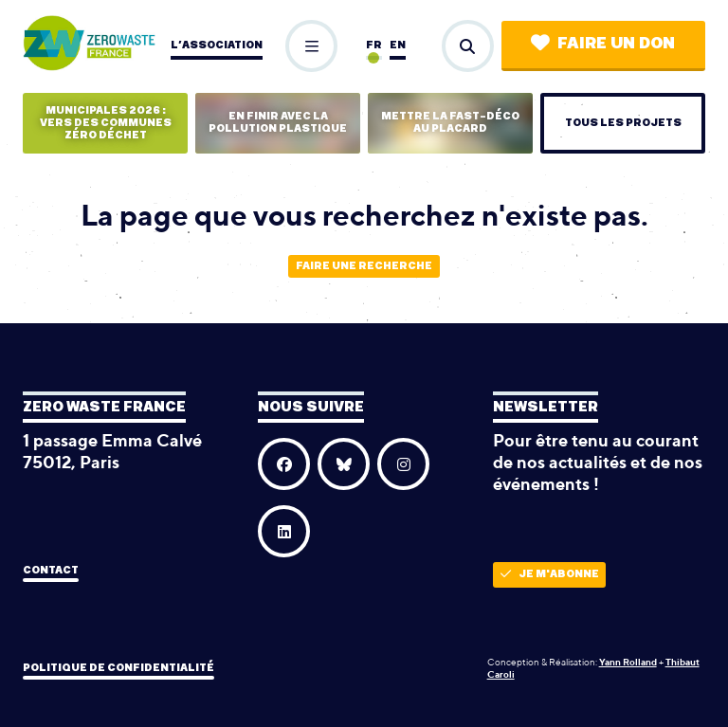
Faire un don (603, 43)
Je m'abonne (550, 574)
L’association (217, 45)
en (398, 45)
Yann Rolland (628, 662)
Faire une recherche (364, 266)
